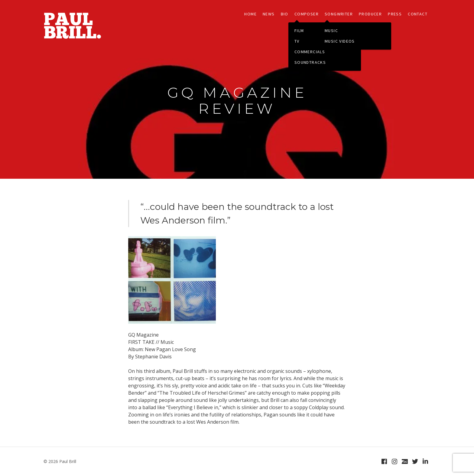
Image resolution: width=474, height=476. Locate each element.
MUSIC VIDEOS (340, 41)
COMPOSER (307, 14)
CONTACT (418, 14)
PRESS (395, 14)
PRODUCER (370, 14)
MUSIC (331, 31)
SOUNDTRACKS (310, 62)
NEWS (269, 14)
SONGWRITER (339, 14)
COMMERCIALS (310, 52)
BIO (285, 14)
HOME (250, 14)
